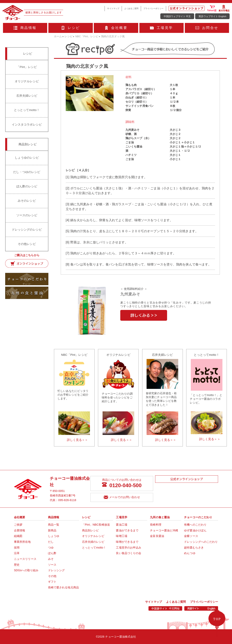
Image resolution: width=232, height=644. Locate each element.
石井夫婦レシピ (27, 96)
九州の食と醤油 (160, 517)
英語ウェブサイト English (212, 16)
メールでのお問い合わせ (122, 497)
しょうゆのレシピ (27, 158)
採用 (17, 548)
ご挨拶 (18, 525)
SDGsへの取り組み (26, 570)
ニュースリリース (25, 559)
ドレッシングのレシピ (27, 230)
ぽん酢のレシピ (27, 186)
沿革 (17, 553)
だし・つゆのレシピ (27, 172)
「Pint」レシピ (27, 67)
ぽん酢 (52, 553)
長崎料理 (156, 525)
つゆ (51, 548)
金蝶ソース (191, 536)
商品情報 (25, 28)
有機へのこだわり (195, 525)
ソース (52, 565)
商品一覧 (54, 525)
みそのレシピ (27, 201)
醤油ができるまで (127, 530)
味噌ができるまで (127, 542)
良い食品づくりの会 (129, 553)
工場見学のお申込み (129, 548)
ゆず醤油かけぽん (195, 530)
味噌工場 (121, 536)
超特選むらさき (194, 548)
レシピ (71, 28)
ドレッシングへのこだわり (201, 542)
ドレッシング (56, 570)
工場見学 (161, 28)
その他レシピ (27, 244)
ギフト (52, 582)
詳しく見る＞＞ (77, 440)
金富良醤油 (157, 536)
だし (51, 542)
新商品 (52, 530)
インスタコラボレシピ (27, 124)
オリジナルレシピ (27, 81)
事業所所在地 (22, 542)
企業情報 (20, 530)
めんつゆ (190, 553)
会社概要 (116, 28)
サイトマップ (113, 8)
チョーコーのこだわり (198, 517)
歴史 (17, 565)
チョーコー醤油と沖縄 (164, 530)
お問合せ (207, 28)
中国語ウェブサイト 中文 (177, 16)
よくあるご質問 (131, 8)
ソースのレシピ (27, 215)
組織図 (18, 536)
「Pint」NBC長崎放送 (96, 525)
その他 (52, 576)
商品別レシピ (91, 530)
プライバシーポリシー (153, 8)
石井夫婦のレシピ (93, 542)
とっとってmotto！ (27, 110)
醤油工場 (121, 525)
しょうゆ (54, 536)
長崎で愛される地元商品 (63, 587)
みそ (51, 559)
